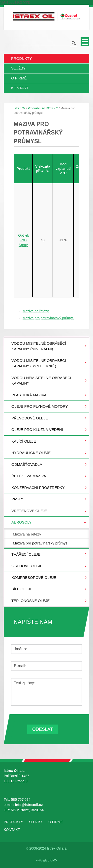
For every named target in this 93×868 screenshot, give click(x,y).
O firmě (19, 78)
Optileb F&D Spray (24, 240)
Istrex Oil (19, 108)
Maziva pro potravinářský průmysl (48, 318)
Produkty (21, 58)
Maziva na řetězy (36, 311)
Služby (18, 68)
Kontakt (20, 88)
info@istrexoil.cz (30, 805)
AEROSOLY (50, 108)
